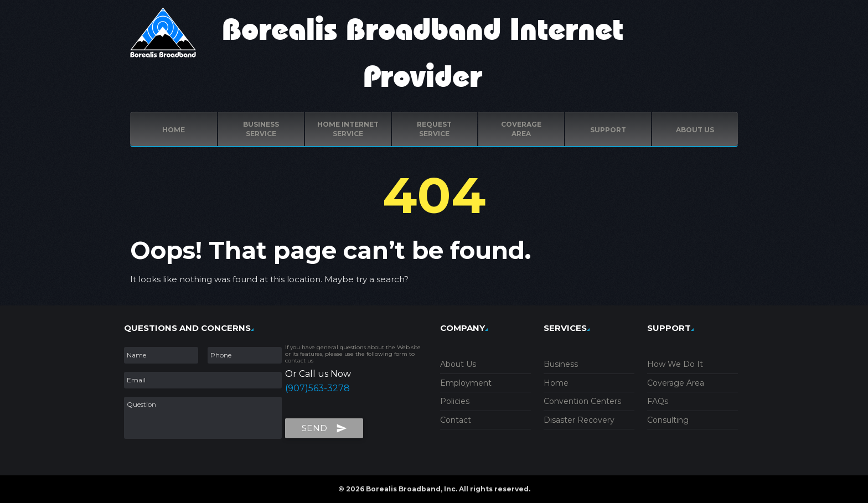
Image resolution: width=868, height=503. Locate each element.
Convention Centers (582, 401)
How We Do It (675, 364)
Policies (455, 401)
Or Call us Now (318, 374)
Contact (456, 420)
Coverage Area (676, 383)
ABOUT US (695, 130)
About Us (458, 364)
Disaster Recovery (579, 420)
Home (174, 130)
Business (561, 364)
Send (324, 426)
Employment (466, 383)
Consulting (668, 420)
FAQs (658, 401)
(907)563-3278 (317, 388)
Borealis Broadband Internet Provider (423, 54)
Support (608, 130)
